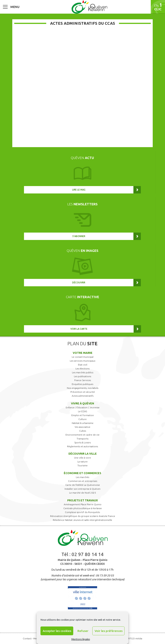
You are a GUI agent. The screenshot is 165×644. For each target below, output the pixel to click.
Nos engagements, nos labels (83, 388)
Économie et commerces (82, 473)
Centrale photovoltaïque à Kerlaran (83, 508)
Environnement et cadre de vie (82, 435)
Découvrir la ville (83, 454)
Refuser (83, 631)
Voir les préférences (109, 631)
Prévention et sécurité (83, 392)
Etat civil (83, 365)
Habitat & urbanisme (83, 423)
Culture (82, 419)
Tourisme (82, 465)
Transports (82, 439)
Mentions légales (81, 639)
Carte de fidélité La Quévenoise (83, 485)
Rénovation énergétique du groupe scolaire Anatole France (83, 516)
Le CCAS (82, 411)
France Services (83, 380)
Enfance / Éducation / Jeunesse (83, 407)
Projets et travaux (82, 500)
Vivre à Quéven (82, 403)
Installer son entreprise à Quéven (82, 489)
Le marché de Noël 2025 (83, 493)
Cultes (83, 431)
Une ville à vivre (82, 458)
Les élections (82, 369)
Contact (27, 638)
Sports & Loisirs (82, 442)
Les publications (82, 376)
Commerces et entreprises (83, 481)
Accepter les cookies (57, 631)
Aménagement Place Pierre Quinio (83, 504)
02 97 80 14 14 (88, 554)
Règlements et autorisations (82, 446)
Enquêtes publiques (82, 384)
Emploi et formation (83, 415)
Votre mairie (83, 353)
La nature (82, 462)
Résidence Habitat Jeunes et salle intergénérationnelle (82, 520)
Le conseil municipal (83, 357)
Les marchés (82, 477)
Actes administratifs (83, 396)
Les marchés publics (83, 372)
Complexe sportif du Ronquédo (82, 512)
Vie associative (82, 427)
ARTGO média (134, 638)
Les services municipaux (83, 361)
